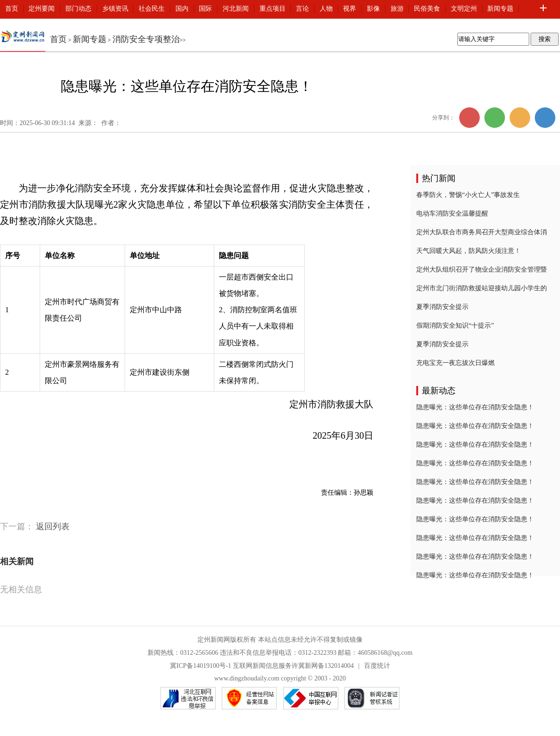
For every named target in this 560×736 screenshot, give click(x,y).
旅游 (397, 9)
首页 (12, 9)
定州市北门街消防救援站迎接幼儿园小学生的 (482, 288)
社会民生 (152, 9)
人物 (326, 9)
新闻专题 (500, 9)
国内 (182, 9)
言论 (302, 9)
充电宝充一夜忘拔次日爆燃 (455, 363)
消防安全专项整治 (146, 39)
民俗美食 (427, 9)
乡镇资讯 (115, 9)
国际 (205, 9)
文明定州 (464, 9)
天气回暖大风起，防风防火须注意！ (469, 251)
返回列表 (53, 526)
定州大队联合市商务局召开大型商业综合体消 (482, 232)
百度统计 (377, 666)
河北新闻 (236, 9)
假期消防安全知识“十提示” (455, 326)
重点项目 (273, 9)
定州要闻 (42, 9)
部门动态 (78, 9)
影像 (373, 9)
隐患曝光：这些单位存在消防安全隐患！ (475, 407)
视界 (350, 9)
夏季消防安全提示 (442, 307)
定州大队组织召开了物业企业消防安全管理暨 (482, 270)
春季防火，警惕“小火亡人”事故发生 (468, 195)
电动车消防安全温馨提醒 (452, 214)
